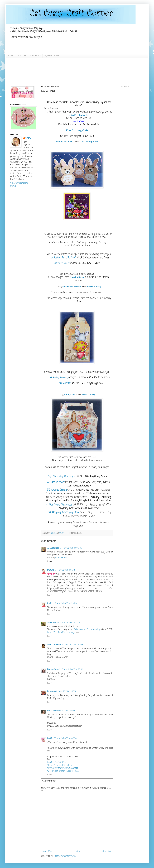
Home (11, 56)
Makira (51, 570)
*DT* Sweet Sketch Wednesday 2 (63, 771)
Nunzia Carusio (54, 670)
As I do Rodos (62, 558)
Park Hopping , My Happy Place (63, 512)
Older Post (107, 851)
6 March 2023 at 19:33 (65, 692)
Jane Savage (53, 623)
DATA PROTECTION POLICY (29, 56)
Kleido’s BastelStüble (57, 762)
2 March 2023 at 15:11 (65, 570)
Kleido (50, 738)
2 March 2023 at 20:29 (66, 604)
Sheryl (28, 138)
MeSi (50, 711)
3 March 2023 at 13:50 (70, 623)
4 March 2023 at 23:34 (72, 645)
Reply (50, 562)
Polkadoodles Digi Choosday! (87, 630)
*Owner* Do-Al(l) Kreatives (60, 765)
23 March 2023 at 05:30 (65, 738)
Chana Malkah (54, 645)
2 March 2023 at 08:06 (71, 548)
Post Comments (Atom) (65, 856)
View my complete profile (19, 185)
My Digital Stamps (52, 56)
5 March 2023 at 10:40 (72, 670)
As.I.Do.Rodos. (53, 548)
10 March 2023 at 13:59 (64, 711)
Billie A (50, 692)
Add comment (49, 781)
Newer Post (47, 851)
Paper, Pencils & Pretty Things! (61, 632)
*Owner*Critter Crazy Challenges (63, 768)
